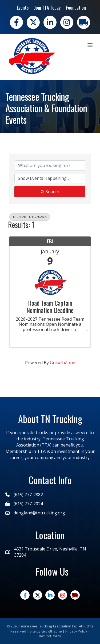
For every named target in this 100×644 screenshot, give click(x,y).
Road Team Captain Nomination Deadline (50, 306)
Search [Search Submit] (50, 192)
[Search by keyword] (50, 165)
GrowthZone (63, 363)
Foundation (76, 7)
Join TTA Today (47, 7)
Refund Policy (50, 636)
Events (23, 7)
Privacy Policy (76, 631)
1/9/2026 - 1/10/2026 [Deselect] (30, 217)
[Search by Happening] (50, 178)
